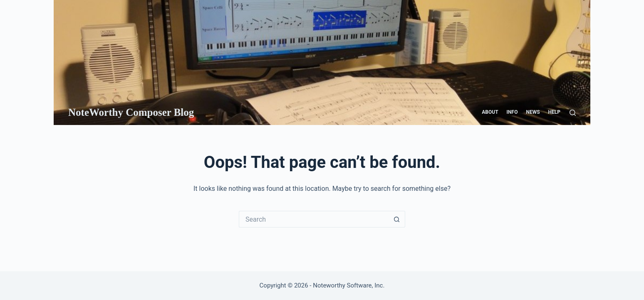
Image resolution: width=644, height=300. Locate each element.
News (533, 112)
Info (512, 112)
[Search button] (397, 219)
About (490, 112)
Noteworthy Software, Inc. (349, 285)
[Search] (573, 113)
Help (554, 112)
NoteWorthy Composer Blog (131, 112)
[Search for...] (314, 219)
